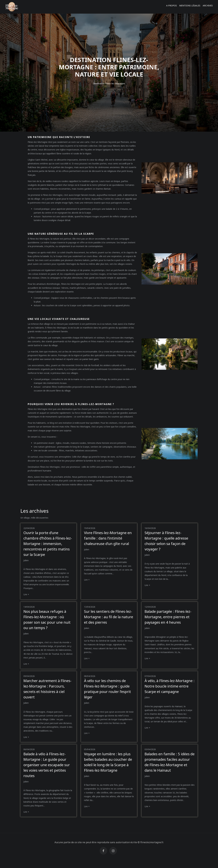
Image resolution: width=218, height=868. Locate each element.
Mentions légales (190, 6)
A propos (172, 6)
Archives (208, 6)
